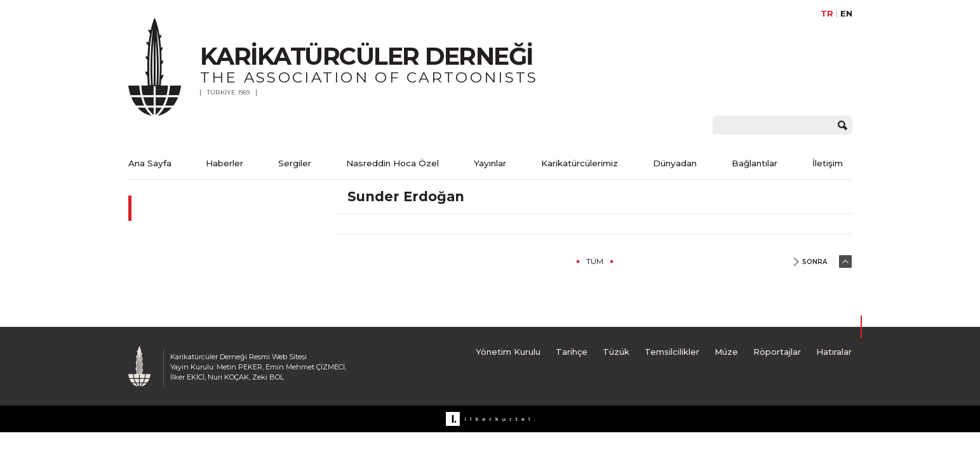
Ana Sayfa (150, 163)
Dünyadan (675, 163)
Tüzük (616, 352)
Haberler (225, 163)
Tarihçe (572, 352)
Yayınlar (490, 163)
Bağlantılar (755, 163)
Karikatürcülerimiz (580, 163)
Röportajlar (777, 352)
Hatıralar (834, 352)
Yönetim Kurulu (508, 352)
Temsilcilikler (672, 352)
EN (846, 14)
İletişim (828, 163)
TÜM (595, 261)
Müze (726, 352)
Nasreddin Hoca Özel (393, 163)
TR (827, 14)
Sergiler (295, 163)
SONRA (815, 262)
